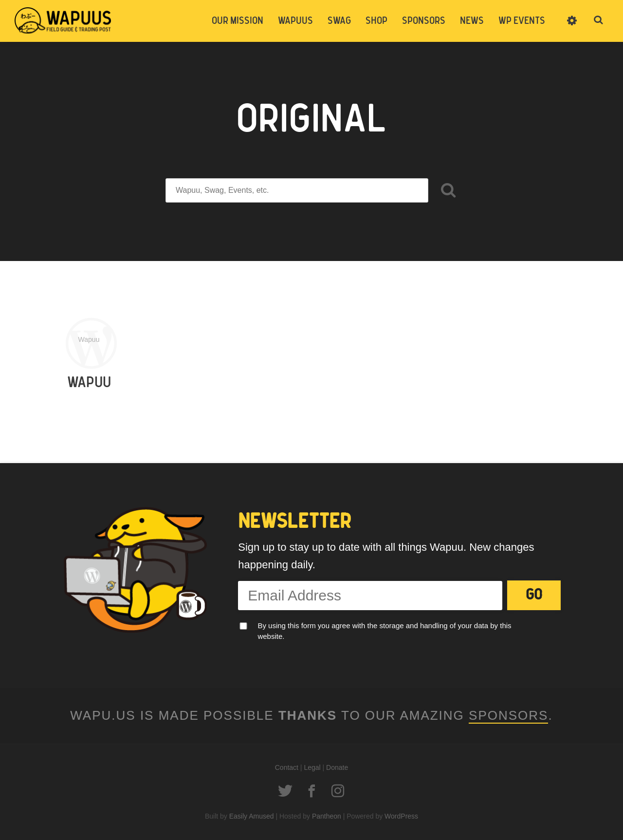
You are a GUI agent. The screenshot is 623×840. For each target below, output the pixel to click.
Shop (376, 21)
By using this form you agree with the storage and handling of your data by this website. (384, 631)
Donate (337, 767)
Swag (339, 21)
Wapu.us (63, 20)
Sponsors (424, 21)
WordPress (401, 816)
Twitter (285, 791)
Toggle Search (599, 20)
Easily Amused (252, 816)
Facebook (311, 791)
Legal (312, 767)
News (472, 21)
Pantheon (327, 816)
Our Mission (238, 21)
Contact (287, 767)
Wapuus (295, 21)
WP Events (522, 21)
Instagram (338, 791)
